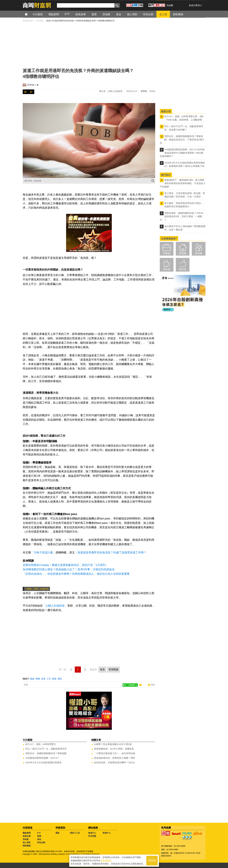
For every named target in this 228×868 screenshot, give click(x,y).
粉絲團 (170, 5)
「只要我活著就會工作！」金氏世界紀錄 (115, 753)
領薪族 (167, 253)
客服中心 (107, 833)
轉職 (38, 679)
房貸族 (183, 253)
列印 (153, 685)
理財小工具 (75, 833)
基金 (39, 839)
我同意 (152, 861)
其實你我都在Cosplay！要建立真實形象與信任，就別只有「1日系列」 (65, 565)
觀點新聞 (27, 833)
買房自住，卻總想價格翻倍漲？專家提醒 (46, 753)
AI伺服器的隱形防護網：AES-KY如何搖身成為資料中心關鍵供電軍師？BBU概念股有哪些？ (182, 153)
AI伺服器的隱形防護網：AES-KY (42, 758)
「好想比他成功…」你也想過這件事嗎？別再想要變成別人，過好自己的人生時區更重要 (76, 574)
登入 (200, 5)
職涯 (60, 679)
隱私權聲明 (106, 861)
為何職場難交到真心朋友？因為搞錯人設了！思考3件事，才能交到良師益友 (69, 569)
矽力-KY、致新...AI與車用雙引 (41, 744)
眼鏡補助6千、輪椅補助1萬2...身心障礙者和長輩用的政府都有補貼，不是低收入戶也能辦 (183, 183)
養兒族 (199, 253)
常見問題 (92, 836)
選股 (57, 833)
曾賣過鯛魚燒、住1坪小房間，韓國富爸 (114, 749)
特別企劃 (41, 842)
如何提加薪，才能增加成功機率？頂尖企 (115, 762)
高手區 (183, 269)
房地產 (26, 839)
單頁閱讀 (113, 669)
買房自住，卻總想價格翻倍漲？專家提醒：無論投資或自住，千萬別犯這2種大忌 (182, 140)
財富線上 (32, 85)
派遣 (43, 679)
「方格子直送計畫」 (43, 553)
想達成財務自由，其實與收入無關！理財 (115, 758)
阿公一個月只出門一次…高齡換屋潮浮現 (46, 749)
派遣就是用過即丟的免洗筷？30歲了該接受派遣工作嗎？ (112, 553)
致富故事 (27, 836)
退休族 (167, 269)
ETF (39, 833)
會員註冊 (193, 5)
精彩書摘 (27, 846)
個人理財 (27, 842)
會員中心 (92, 833)
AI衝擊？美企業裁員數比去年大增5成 (113, 744)
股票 (39, 836)
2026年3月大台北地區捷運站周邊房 (43, 762)
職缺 (32, 679)
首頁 (29, 14)
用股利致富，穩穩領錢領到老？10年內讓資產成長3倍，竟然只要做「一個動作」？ (182, 216)
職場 (54, 679)
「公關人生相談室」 (55, 606)
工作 (49, 679)
